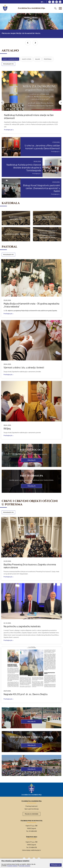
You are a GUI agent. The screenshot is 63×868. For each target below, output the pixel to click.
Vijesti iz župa (27, 59)
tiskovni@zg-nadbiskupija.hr (31, 850)
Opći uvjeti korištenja (32, 809)
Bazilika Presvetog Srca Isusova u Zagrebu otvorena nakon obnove (30, 566)
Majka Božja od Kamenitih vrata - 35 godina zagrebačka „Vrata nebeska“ (31, 305)
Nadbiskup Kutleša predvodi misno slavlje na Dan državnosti (29, 117)
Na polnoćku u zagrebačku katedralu (22, 627)
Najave (39, 59)
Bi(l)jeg (7, 429)
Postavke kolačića (12, 866)
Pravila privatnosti (31, 806)
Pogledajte (32, 460)
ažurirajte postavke (25, 866)
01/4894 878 (33, 848)
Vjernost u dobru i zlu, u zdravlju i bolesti (24, 368)
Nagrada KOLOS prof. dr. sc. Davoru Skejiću (26, 694)
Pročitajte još (8, 130)
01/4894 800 (33, 831)
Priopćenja (50, 59)
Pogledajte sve (8, 64)
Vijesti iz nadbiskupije (11, 59)
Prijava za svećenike (31, 814)
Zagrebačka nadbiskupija (31, 8)
